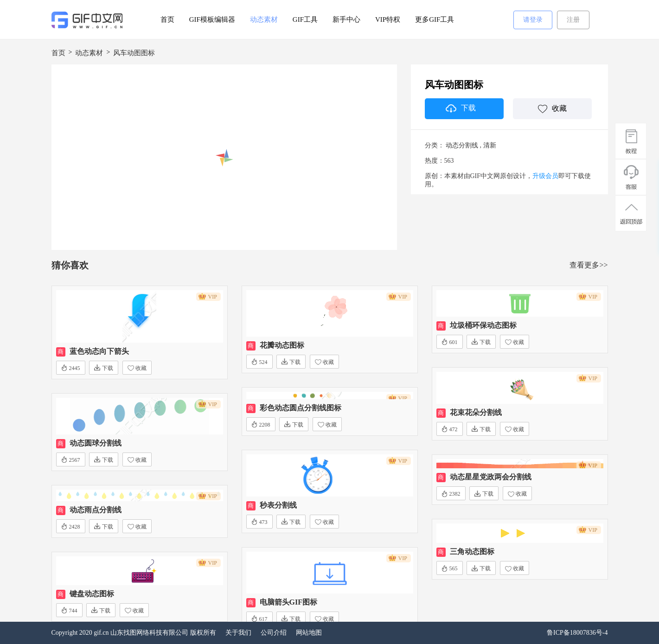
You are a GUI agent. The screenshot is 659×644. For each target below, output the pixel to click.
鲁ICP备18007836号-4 (577, 633)
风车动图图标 (134, 53)
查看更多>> (589, 265)
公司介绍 (274, 633)
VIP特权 (388, 19)
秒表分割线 (278, 505)
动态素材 (264, 19)
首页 (167, 19)
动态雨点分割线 (96, 510)
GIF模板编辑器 (212, 19)
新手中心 (346, 19)
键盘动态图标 (92, 594)
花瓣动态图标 (282, 345)
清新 (490, 145)
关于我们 (238, 633)
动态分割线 (462, 145)
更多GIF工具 (435, 19)
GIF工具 (305, 19)
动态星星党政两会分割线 (491, 477)
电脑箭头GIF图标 (288, 602)
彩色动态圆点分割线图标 (301, 408)
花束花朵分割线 (476, 412)
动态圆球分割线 (96, 443)
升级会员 (545, 176)
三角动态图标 (472, 552)
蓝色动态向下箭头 (99, 351)
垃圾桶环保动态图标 (483, 325)
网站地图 (309, 633)
